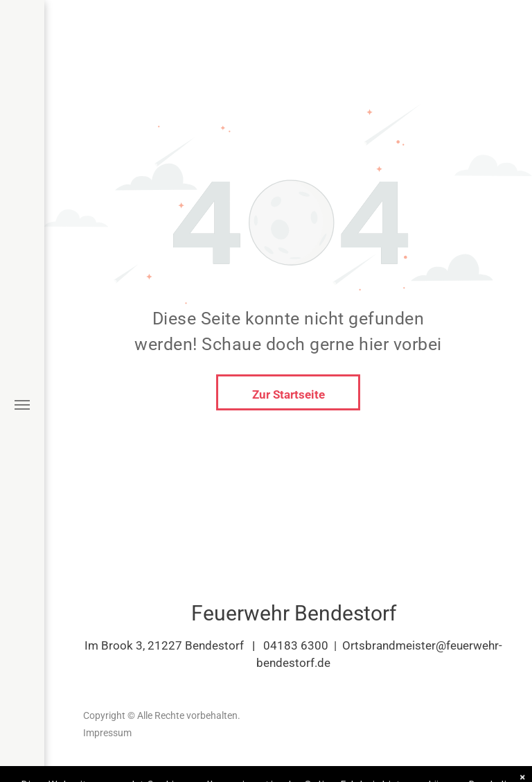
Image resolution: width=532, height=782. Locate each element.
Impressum (107, 733)
